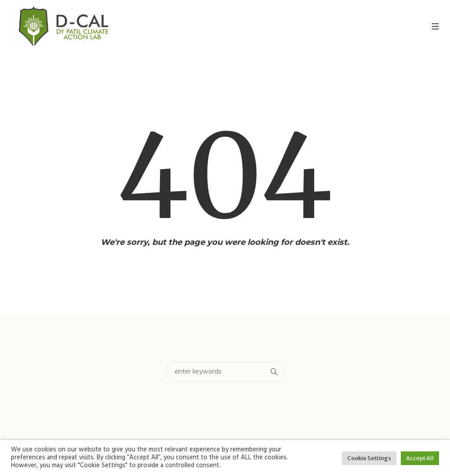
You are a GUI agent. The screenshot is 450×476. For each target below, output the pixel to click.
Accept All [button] (420, 458)
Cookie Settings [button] (369, 458)
